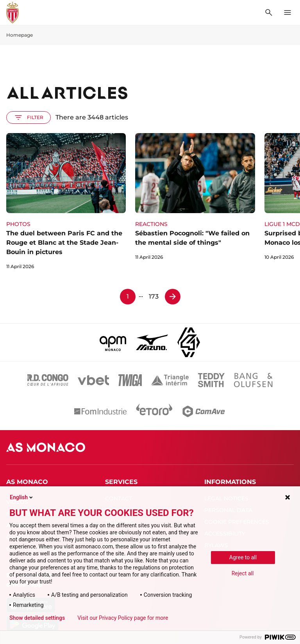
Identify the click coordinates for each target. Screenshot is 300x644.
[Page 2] (173, 297)
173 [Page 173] (154, 296)
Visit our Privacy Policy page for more (123, 618)
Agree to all (243, 557)
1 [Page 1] (128, 296)
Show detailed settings (37, 618)
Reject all (243, 573)
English (22, 497)
